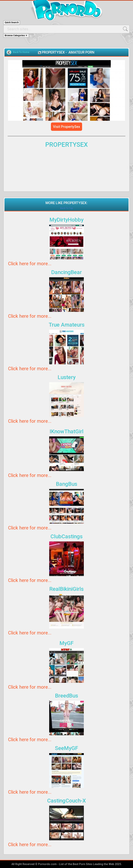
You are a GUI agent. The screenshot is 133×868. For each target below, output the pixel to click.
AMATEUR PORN (81, 52)
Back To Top (66, 208)
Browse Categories (16, 35)
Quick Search (12, 22)
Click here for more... (30, 264)
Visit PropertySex (66, 127)
